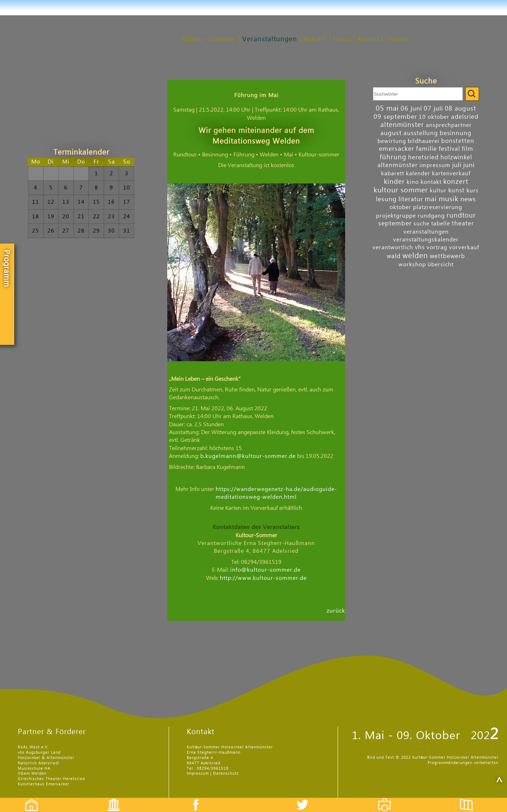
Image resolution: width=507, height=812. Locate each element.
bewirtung (392, 141)
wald (394, 256)
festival (449, 149)
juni (469, 165)
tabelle (441, 224)
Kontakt (370, 39)
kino (413, 182)
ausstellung (421, 133)
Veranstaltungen (270, 39)
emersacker (397, 149)
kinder (394, 181)
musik (449, 199)
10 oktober (434, 117)
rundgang (431, 216)
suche (421, 224)
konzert (456, 181)
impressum (435, 165)
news (468, 199)
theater (463, 223)
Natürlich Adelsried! (39, 763)
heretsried (423, 157)
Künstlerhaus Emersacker (44, 784)
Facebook (192, 799)
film (468, 149)
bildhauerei (424, 141)
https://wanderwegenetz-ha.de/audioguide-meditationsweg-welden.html (276, 493)
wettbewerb (447, 256)
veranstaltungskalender (426, 240)
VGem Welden (32, 773)
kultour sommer (401, 190)
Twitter (307, 799)
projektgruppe (396, 216)
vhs (420, 247)
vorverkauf (464, 247)
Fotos (342, 39)
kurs (472, 191)
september (395, 223)
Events (109, 799)
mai (431, 199)
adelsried (465, 117)
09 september (395, 117)
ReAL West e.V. (33, 747)
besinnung (456, 133)
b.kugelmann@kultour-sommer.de (248, 456)
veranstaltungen (426, 232)
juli (457, 165)
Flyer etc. (470, 799)
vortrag (437, 247)
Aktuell (315, 39)
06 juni (411, 109)
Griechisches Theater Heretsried (51, 779)
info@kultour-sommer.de (265, 570)
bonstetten (458, 141)
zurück (336, 610)
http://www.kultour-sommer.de (263, 578)
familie (426, 149)
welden (415, 256)
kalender (418, 173)
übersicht (441, 265)
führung (393, 157)
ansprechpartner (449, 125)
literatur (411, 199)
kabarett (393, 173)
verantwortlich (393, 247)
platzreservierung (438, 207)
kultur (438, 191)
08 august (460, 109)
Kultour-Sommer (208, 39)
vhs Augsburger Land (39, 752)
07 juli (433, 109)
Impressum (198, 773)
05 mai (387, 108)
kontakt (431, 182)
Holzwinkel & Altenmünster (46, 758)
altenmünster (402, 125)
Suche (399, 39)
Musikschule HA (34, 768)
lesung (386, 199)
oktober (400, 207)
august (391, 133)
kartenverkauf (451, 173)
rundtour (461, 215)
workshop (412, 265)
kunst (456, 190)
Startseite (28, 799)
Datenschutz (226, 773)
